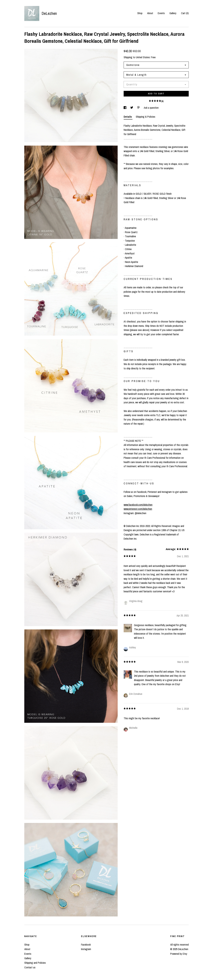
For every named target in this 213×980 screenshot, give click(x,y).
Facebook (86, 945)
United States (143, 57)
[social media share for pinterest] (139, 108)
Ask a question (151, 108)
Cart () (185, 13)
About (150, 13)
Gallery (173, 13)
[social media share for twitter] (132, 108)
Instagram (86, 949)
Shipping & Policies (146, 117)
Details (128, 117)
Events (161, 13)
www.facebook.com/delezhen (138, 505)
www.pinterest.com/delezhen (138, 509)
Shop (140, 13)
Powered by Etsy (179, 954)
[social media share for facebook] (125, 108)
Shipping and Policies (35, 963)
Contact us (30, 967)
